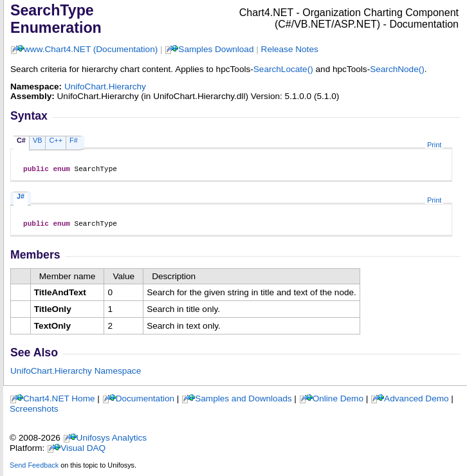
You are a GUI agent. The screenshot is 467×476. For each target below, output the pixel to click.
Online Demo (338, 402)
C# (21, 140)
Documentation (145, 402)
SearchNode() (397, 69)
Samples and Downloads (243, 402)
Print (434, 145)
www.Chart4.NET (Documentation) (91, 49)
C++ (56, 140)
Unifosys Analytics (112, 442)
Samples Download (216, 49)
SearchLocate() (283, 69)
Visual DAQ (83, 452)
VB (38, 140)
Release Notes (290, 49)
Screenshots (34, 413)
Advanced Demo (417, 402)
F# (74, 140)
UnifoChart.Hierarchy (105, 87)
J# (21, 198)
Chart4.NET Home (59, 402)
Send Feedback (34, 469)
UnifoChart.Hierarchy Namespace (76, 375)
